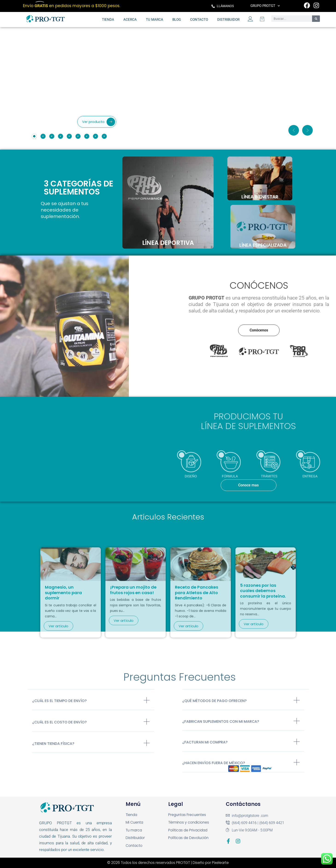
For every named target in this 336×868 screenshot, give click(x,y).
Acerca (130, 20)
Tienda (108, 20)
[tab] (34, 136)
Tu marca (155, 20)
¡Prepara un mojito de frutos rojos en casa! (133, 657)
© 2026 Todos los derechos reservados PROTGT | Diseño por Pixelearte (168, 863)
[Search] (316, 19)
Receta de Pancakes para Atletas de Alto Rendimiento (197, 660)
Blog (177, 20)
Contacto (199, 20)
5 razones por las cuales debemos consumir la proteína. (263, 658)
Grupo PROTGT (265, 6)
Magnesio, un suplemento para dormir (63, 660)
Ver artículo (58, 693)
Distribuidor (228, 20)
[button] (294, 130)
